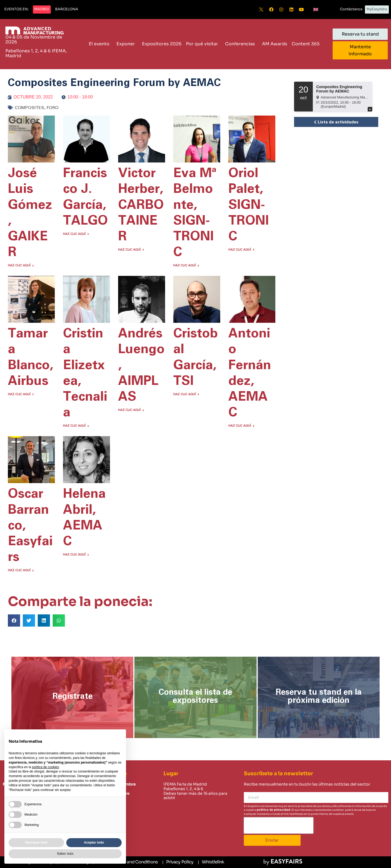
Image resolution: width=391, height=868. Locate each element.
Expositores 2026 (162, 44)
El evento (100, 44)
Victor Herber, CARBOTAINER (141, 205)
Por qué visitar (203, 44)
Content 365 (307, 44)
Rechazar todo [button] (37, 843)
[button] (16, 9)
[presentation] (279, 825)
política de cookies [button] (45, 767)
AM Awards (275, 44)
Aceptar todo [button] (94, 843)
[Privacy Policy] (178, 862)
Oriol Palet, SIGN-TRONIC (249, 205)
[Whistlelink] (211, 862)
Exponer (127, 44)
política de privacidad (273, 810)
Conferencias (241, 44)
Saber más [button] (65, 854)
